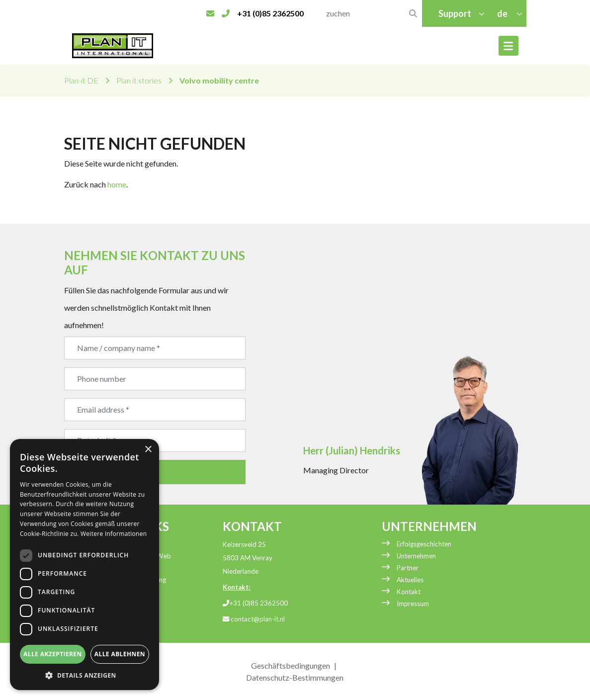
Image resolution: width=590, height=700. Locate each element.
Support (455, 13)
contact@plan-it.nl (254, 619)
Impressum (413, 604)
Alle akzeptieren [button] (53, 654)
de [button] (503, 13)
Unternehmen (416, 556)
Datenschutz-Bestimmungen (295, 677)
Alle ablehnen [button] (120, 654)
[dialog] (84, 565)
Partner (408, 568)
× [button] (148, 450)
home (117, 184)
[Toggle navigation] (508, 46)
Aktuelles (410, 580)
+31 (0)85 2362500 (255, 603)
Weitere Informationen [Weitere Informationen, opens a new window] (114, 534)
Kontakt (409, 592)
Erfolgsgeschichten (424, 544)
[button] (84, 675)
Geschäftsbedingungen (291, 665)
